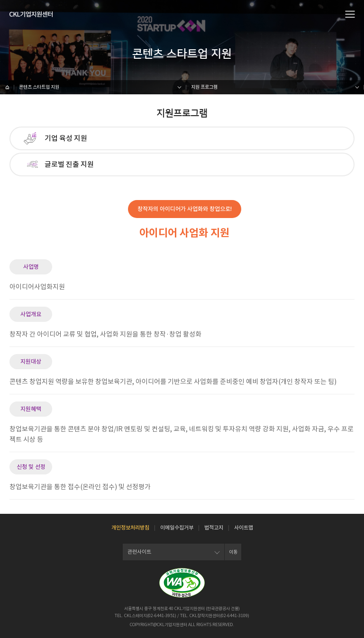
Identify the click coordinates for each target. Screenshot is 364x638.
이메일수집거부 (177, 528)
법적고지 (214, 528)
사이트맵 (244, 528)
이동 (233, 552)
